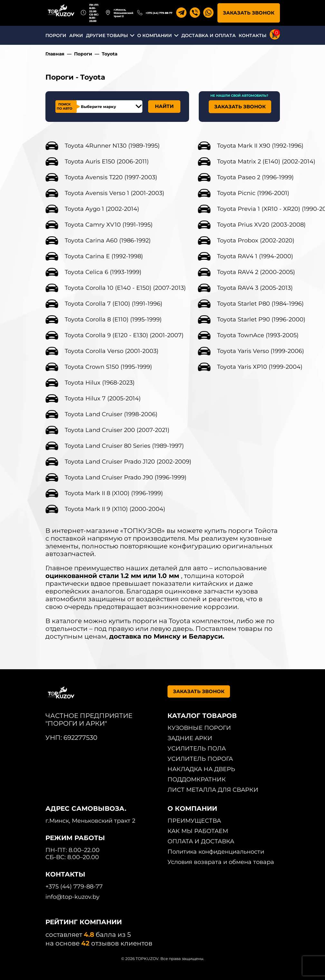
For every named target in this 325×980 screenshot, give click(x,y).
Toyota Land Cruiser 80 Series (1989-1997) (124, 446)
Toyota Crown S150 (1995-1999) (108, 367)
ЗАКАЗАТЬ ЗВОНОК (249, 13)
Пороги (83, 54)
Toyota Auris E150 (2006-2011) (107, 162)
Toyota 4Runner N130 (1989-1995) (112, 146)
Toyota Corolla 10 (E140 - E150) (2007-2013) (125, 288)
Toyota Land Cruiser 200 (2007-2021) (117, 430)
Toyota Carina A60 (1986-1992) (108, 240)
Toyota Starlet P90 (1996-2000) (261, 319)
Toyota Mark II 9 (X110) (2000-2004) (115, 509)
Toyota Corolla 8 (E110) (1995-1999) (113, 319)
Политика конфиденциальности (216, 852)
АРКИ (76, 35)
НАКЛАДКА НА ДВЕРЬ (201, 769)
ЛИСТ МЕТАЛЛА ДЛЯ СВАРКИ (213, 790)
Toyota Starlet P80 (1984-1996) (260, 304)
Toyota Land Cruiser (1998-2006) (111, 414)
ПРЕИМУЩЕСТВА (194, 821)
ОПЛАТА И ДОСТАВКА (201, 841)
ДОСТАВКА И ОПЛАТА (209, 35)
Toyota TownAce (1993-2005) (258, 335)
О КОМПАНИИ (155, 35)
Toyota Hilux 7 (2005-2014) (103, 398)
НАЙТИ (164, 106)
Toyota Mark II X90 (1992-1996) (260, 146)
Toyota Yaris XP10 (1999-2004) (260, 367)
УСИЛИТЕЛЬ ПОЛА (197, 749)
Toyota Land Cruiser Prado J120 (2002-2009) (128, 462)
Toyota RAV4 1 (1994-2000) (255, 256)
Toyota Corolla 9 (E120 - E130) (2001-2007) (124, 335)
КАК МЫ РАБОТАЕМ (198, 831)
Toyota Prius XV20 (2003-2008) (261, 225)
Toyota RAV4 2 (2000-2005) (256, 272)
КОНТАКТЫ (253, 35)
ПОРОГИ (56, 35)
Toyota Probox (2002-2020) (256, 240)
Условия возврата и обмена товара (221, 862)
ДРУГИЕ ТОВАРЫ (107, 35)
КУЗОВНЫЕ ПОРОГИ (199, 728)
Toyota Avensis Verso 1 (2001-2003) (115, 193)
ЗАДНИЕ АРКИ (190, 738)
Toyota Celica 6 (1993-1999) (103, 272)
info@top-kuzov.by (72, 897)
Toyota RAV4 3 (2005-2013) (255, 288)
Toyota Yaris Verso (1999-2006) (261, 351)
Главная (55, 54)
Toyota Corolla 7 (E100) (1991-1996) (114, 304)
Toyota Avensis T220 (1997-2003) (111, 177)
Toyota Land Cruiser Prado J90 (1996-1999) (126, 477)
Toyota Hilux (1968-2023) (100, 383)
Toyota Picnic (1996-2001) (253, 193)
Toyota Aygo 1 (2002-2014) (102, 209)
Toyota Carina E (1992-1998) (104, 256)
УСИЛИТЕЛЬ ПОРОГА (200, 759)
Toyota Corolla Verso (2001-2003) (112, 351)
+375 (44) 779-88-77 (159, 13)
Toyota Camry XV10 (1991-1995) (109, 225)
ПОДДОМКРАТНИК (197, 779)
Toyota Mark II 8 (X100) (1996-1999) (114, 493)
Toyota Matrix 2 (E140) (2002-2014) (266, 162)
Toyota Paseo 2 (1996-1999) (255, 177)
